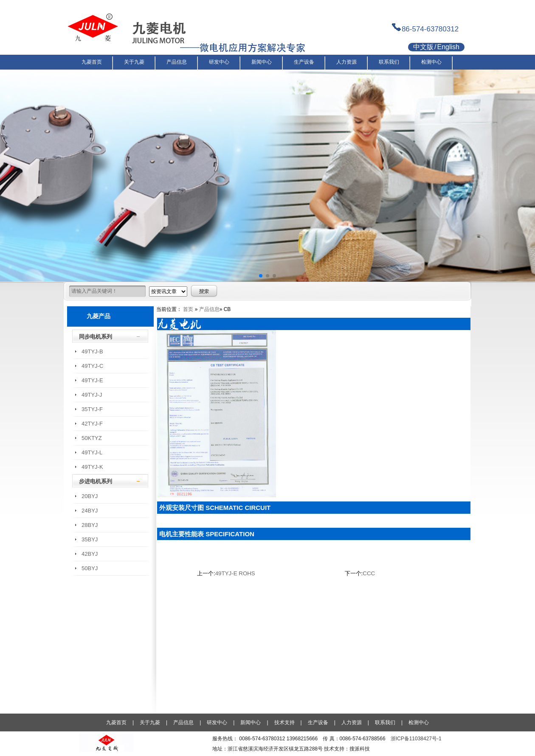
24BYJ (90, 511)
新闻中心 (251, 722)
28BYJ (90, 525)
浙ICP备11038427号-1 (416, 739)
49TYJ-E (92, 380)
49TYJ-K (92, 467)
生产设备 (318, 722)
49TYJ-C (92, 366)
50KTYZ (92, 438)
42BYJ (90, 554)
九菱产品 (99, 316)
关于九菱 (150, 722)
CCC (369, 573)
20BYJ (90, 496)
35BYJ (90, 539)
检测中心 (419, 722)
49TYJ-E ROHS (235, 573)
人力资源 (352, 722)
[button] (261, 276)
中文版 (423, 47)
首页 (188, 309)
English (448, 47)
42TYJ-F (92, 424)
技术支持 (284, 722)
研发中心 (217, 722)
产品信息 (209, 309)
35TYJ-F (92, 409)
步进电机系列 (96, 481)
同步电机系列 (96, 337)
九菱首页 (116, 722)
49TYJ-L (92, 452)
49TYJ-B (92, 351)
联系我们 (385, 722)
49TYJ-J (92, 395)
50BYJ (90, 568)
